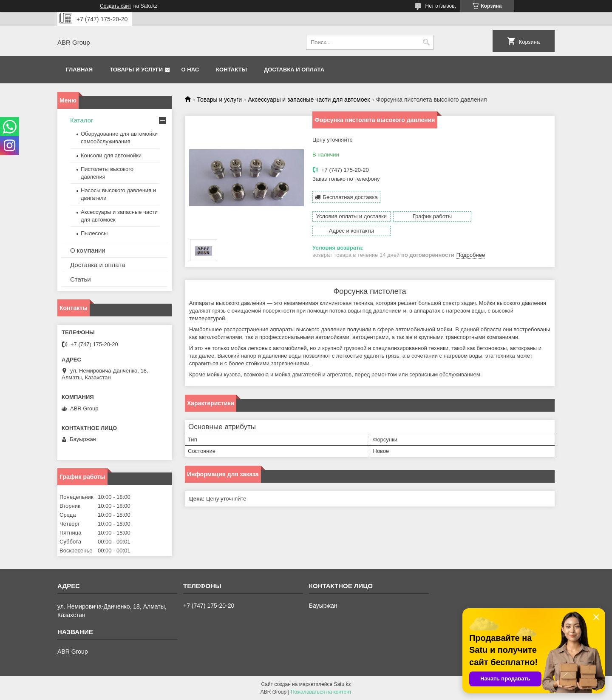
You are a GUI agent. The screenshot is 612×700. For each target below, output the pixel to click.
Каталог (82, 120)
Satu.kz (342, 684)
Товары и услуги (136, 70)
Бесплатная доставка (350, 197)
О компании (88, 250)
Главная (79, 70)
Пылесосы (94, 233)
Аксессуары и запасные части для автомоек (309, 100)
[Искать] (426, 42)
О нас (190, 70)
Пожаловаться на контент (321, 692)
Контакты (231, 70)
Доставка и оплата (294, 70)
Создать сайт (116, 6)
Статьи (81, 279)
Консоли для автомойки (111, 155)
